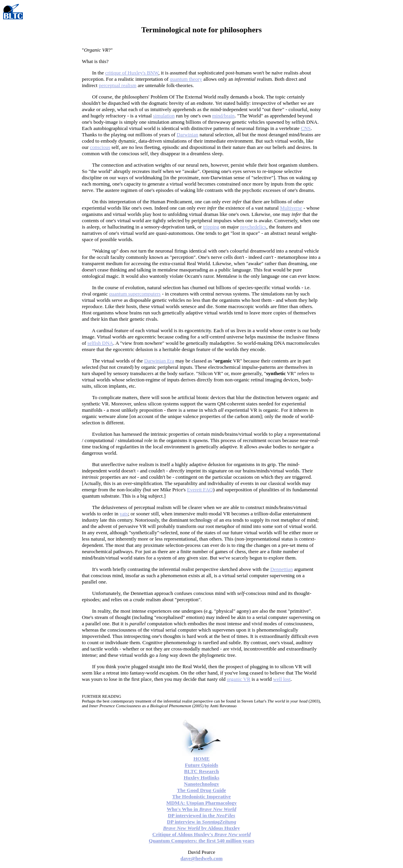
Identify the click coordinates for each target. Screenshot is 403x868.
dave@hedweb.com (201, 858)
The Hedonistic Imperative (202, 796)
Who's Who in (202, 809)
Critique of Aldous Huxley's (201, 834)
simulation (164, 116)
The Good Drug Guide (202, 790)
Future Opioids (202, 765)
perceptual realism (118, 85)
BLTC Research (201, 771)
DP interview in (201, 822)
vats (124, 514)
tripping (211, 227)
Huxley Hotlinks (202, 778)
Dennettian (282, 569)
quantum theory (186, 79)
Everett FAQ (200, 490)
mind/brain (223, 116)
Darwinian (188, 135)
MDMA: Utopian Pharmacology (201, 803)
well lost (282, 679)
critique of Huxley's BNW (132, 73)
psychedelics (253, 227)
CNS (306, 128)
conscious (100, 147)
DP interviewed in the (201, 815)
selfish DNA (100, 343)
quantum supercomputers (135, 294)
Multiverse (291, 208)
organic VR (238, 679)
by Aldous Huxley (201, 828)
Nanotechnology (201, 784)
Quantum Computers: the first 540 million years (201, 841)
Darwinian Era (159, 361)
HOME (201, 759)
